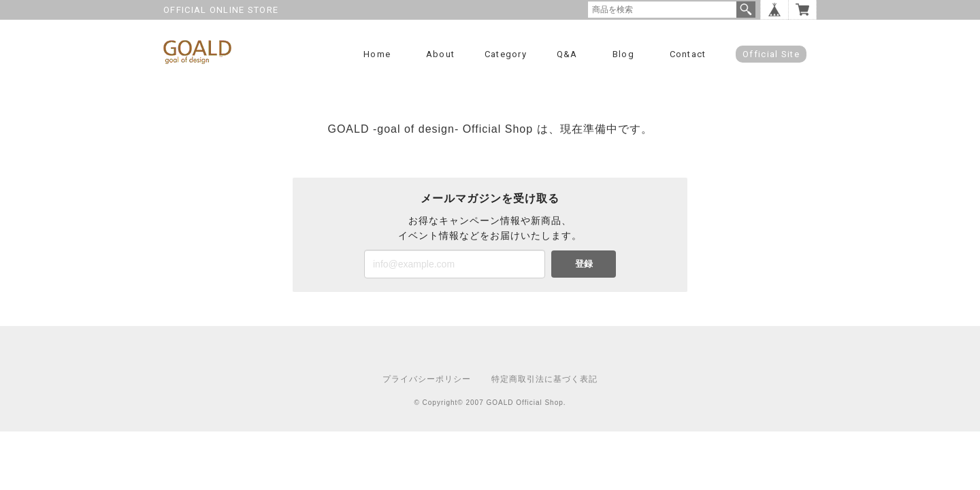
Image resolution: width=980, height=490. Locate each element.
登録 (584, 264)
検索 (746, 10)
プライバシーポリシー (427, 379)
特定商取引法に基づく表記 (544, 379)
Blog (623, 54)
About (441, 54)
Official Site (771, 54)
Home (377, 54)
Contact (688, 54)
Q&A (567, 54)
